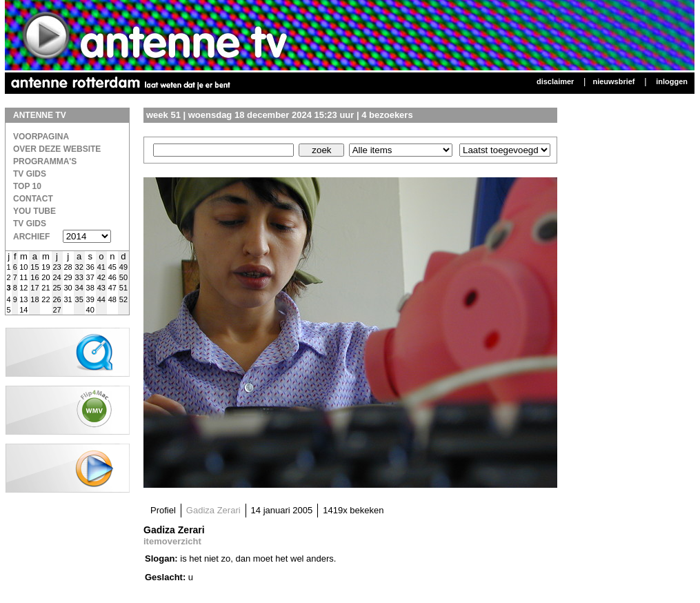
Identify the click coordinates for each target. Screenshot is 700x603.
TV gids (30, 224)
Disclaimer (555, 81)
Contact (33, 199)
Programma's (45, 161)
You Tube (34, 211)
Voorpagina (41, 137)
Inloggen (672, 81)
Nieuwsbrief (613, 81)
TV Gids (30, 174)
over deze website (57, 149)
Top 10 (27, 186)
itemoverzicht (172, 541)
